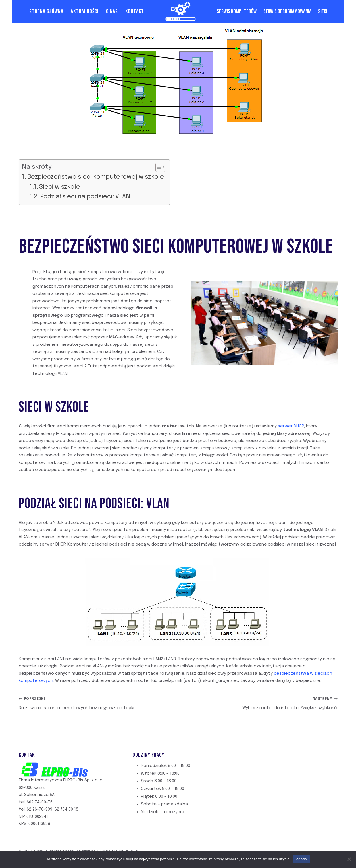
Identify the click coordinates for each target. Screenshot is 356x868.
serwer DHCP (291, 426)
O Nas (112, 11)
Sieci (323, 11)
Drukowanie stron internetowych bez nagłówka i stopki (96, 703)
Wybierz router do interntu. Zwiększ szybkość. (260, 703)
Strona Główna (46, 11)
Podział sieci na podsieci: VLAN (85, 197)
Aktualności (85, 11)
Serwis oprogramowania (287, 11)
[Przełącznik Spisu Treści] (158, 167)
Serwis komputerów (237, 11)
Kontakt (135, 11)
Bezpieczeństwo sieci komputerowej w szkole (96, 177)
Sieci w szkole (60, 187)
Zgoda (301, 859)
